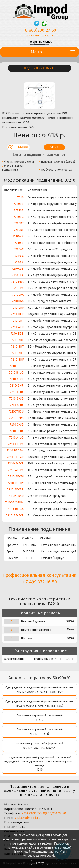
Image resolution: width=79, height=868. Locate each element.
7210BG (19, 217)
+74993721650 (32, 813)
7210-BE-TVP (15, 515)
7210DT (19, 223)
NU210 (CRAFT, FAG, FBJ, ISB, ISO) (40, 706)
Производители (17, 822)
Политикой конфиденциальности (38, 852)
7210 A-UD (17, 379)
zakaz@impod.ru (28, 818)
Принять (40, 862)
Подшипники (15, 827)
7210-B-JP (17, 386)
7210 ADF (18, 340)
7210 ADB (17, 327)
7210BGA (18, 301)
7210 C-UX (17, 392)
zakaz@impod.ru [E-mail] (41, 35)
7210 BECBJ (16, 477)
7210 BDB (17, 334)
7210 (20, 197)
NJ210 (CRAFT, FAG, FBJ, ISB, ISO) (40, 692)
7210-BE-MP (15, 457)
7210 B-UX (17, 431)
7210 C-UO (17, 366)
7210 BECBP (15, 490)
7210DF (19, 230)
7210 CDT (18, 321)
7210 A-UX (17, 405)
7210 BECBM (15, 451)
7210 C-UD (17, 425)
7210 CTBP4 (16, 444)
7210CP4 (18, 288)
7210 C (19, 256)
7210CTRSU (16, 412)
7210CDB (18, 269)
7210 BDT (17, 347)
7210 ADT (18, 353)
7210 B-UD (16, 399)
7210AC (19, 249)
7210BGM (17, 282)
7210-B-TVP (16, 464)
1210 (40, 770)
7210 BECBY (16, 483)
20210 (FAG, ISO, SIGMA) (39, 748)
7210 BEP (17, 314)
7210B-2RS (16, 418)
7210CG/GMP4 (14, 503)
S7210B (19, 210)
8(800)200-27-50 (55, 813)
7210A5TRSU (15, 496)
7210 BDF (17, 360)
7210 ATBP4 (16, 470)
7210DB (19, 204)
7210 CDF (18, 308)
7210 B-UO (16, 373)
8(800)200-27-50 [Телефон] (41, 30)
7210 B (19, 243)
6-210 (40, 720)
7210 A (19, 262)
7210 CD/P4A (15, 509)
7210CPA (18, 295)
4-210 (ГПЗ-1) (40, 734)
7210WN (18, 236)
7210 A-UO (16, 438)
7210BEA (18, 275)
